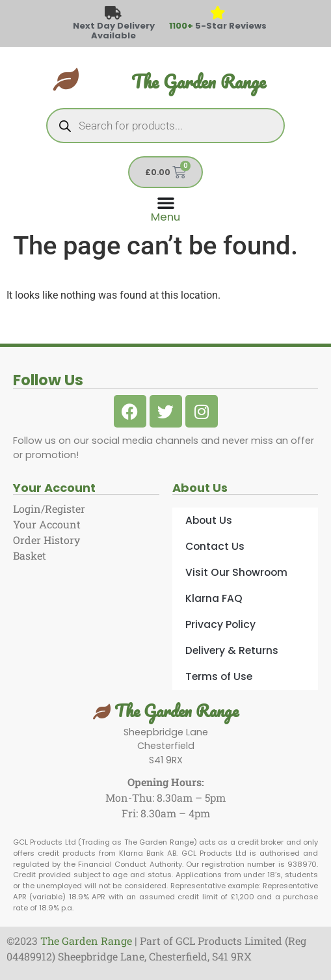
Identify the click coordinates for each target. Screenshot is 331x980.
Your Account (47, 524)
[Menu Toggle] (165, 208)
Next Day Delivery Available (114, 31)
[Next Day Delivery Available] (113, 13)
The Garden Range (199, 82)
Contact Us (215, 546)
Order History (46, 540)
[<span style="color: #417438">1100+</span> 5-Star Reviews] (218, 13)
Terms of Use (219, 676)
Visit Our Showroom (236, 572)
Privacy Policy (220, 624)
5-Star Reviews (218, 26)
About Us (209, 520)
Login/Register (49, 509)
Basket (30, 555)
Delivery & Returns (232, 650)
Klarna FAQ (214, 598)
